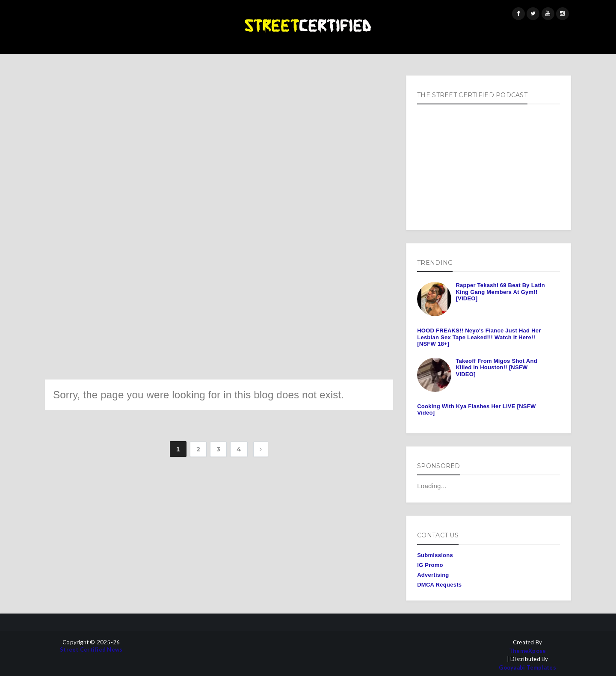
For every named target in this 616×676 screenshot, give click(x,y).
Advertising (433, 575)
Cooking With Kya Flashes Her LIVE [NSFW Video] (476, 410)
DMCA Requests (439, 585)
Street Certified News (91, 650)
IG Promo (430, 565)
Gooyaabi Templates (527, 668)
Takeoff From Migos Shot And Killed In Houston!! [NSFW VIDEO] (496, 368)
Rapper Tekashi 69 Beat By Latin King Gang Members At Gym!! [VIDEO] (500, 292)
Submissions (435, 555)
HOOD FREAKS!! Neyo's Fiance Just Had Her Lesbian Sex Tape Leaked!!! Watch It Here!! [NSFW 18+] (479, 337)
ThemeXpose (528, 651)
